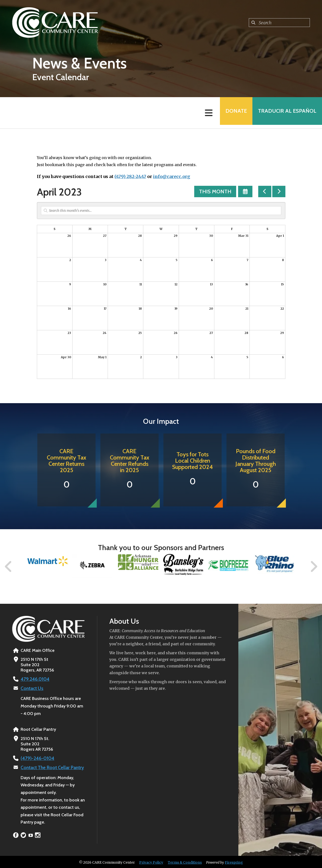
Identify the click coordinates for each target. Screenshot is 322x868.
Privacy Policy (151, 861)
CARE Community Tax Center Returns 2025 (67, 461)
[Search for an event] (161, 211)
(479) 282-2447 (130, 176)
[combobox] (279, 23)
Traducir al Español (286, 113)
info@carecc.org (172, 176)
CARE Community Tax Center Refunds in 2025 (130, 461)
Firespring (234, 861)
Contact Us (31, 688)
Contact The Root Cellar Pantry (51, 767)
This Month (215, 191)
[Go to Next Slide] (314, 567)
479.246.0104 (34, 679)
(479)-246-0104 (36, 758)
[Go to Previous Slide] (8, 567)
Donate (231, 113)
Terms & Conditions (185, 861)
